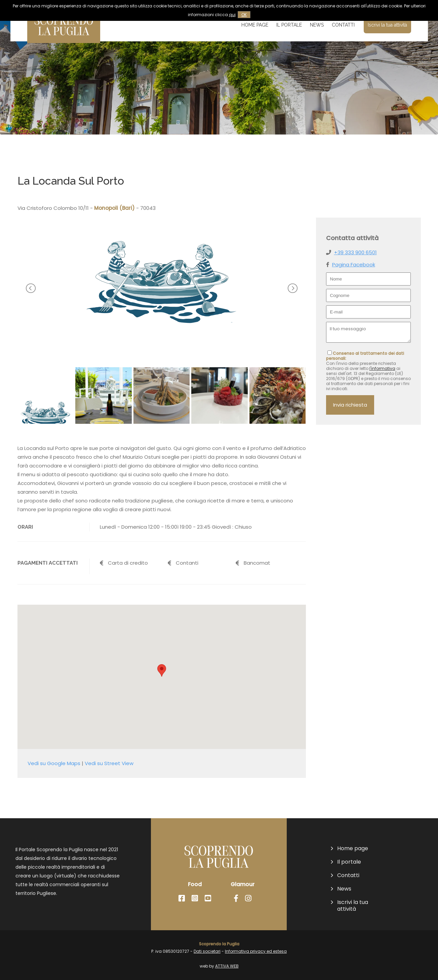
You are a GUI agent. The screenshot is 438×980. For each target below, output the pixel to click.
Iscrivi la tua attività (387, 25)
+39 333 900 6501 (355, 252)
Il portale (289, 25)
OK (244, 15)
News (317, 25)
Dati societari (207, 951)
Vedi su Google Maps (54, 763)
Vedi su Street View (109, 763)
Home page (255, 25)
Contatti (343, 25)
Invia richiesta (350, 405)
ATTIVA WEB (227, 966)
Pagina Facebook (354, 265)
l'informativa (382, 368)
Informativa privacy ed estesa (256, 951)
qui (232, 15)
